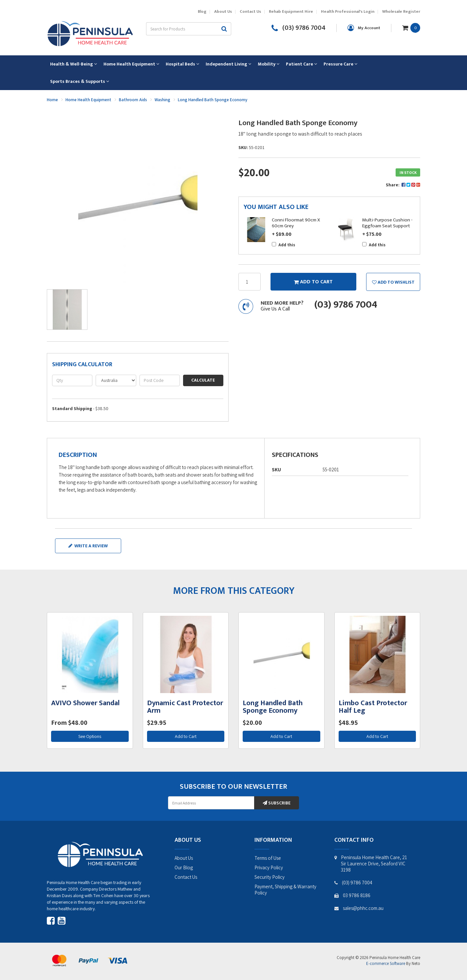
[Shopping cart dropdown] (411, 28)
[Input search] (182, 29)
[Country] (116, 380)
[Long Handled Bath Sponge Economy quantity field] (250, 282)
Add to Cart (186, 736)
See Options (90, 736)
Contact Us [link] (186, 877)
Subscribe (277, 803)
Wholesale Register (401, 12)
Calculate (203, 380)
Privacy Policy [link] (269, 867)
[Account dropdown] (364, 28)
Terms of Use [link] (268, 858)
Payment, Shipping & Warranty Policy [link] (285, 890)
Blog (202, 12)
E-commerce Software (386, 963)
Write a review (88, 546)
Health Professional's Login (348, 12)
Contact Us (250, 12)
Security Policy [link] (270, 877)
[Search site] (224, 29)
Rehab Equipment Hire (291, 12)
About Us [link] (184, 858)
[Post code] (160, 380)
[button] (393, 282)
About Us (223, 12)
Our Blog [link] (184, 867)
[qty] (72, 380)
